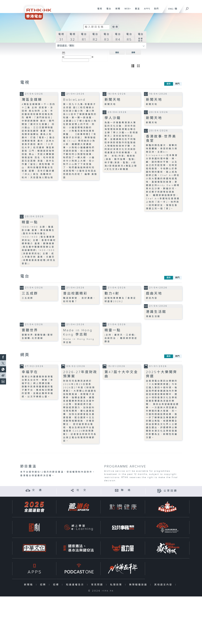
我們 (155, 10)
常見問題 (98, 585)
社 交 (82, 490)
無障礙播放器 (139, 585)
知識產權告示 (76, 585)
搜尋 (133, 53)
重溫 (136, 10)
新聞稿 (29, 585)
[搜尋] (187, 8)
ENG (171, 9)
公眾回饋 (171, 491)
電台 (108, 10)
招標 (57, 585)
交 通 (37, 490)
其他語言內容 (164, 585)
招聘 (44, 585)
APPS (146, 10)
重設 (117, 53)
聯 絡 (126, 490)
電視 (99, 10)
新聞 (117, 10)
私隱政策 (117, 585)
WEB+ (127, 10)
